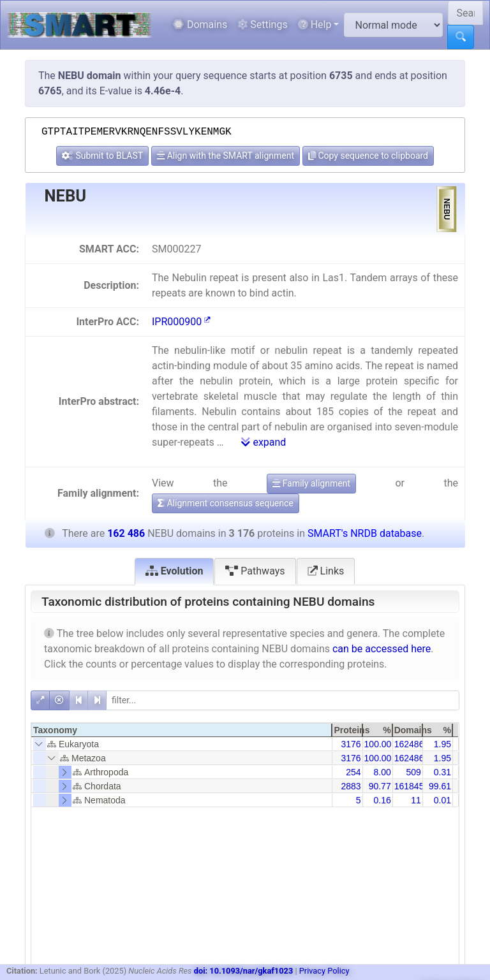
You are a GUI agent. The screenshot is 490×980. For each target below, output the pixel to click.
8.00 (382, 772)
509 (413, 772)
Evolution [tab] (174, 571)
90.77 (380, 786)
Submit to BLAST (102, 156)
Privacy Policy (324, 971)
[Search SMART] (465, 13)
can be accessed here (382, 649)
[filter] (283, 700)
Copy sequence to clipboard (368, 156)
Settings (262, 25)
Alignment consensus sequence (226, 503)
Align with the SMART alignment (226, 156)
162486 (409, 744)
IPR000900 (181, 322)
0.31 (442, 772)
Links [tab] (326, 571)
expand (264, 442)
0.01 (442, 800)
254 (353, 772)
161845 (409, 786)
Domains (200, 25)
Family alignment (311, 483)
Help (315, 25)
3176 (351, 744)
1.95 (442, 744)
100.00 (378, 744)
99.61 (440, 786)
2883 (351, 786)
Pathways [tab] (255, 571)
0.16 (382, 800)
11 (416, 800)
